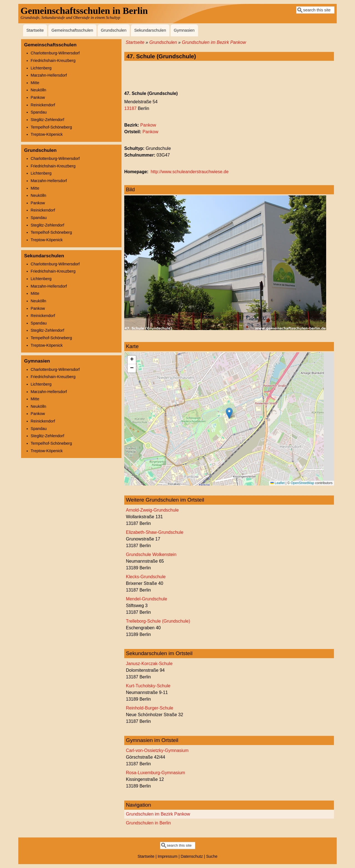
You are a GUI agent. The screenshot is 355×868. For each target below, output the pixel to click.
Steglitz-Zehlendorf (48, 120)
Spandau (39, 112)
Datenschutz (192, 856)
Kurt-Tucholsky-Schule (148, 686)
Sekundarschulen (150, 30)
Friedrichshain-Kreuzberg (53, 61)
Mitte (35, 83)
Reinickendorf (43, 105)
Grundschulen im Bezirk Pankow (214, 42)
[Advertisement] (229, 76)
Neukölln (39, 90)
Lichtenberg (41, 68)
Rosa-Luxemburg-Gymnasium (155, 773)
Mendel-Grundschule (147, 599)
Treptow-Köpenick (47, 134)
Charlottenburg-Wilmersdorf (55, 53)
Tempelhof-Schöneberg (51, 127)
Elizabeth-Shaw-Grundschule (155, 532)
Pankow (148, 125)
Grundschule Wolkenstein (151, 554)
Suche (212, 856)
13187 (130, 108)
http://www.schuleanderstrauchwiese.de (190, 172)
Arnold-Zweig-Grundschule (152, 510)
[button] (229, 413)
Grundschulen (114, 30)
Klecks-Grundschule (146, 577)
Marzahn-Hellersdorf (49, 75)
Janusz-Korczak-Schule (149, 664)
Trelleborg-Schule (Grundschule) (158, 621)
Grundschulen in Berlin (148, 823)
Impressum (168, 856)
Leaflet (277, 483)
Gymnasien (184, 30)
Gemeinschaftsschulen (72, 30)
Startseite (35, 30)
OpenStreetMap (302, 483)
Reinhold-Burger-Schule (150, 708)
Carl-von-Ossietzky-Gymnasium (157, 750)
